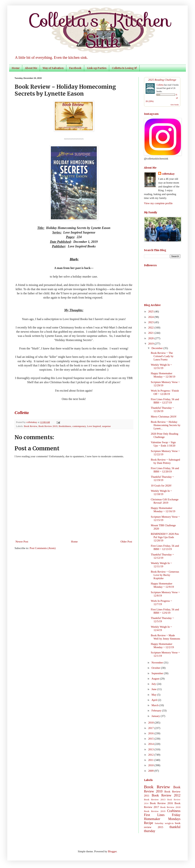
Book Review (31, 426)
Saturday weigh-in (164, 823)
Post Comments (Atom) (43, 548)
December (157, 348)
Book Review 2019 (48, 426)
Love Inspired (94, 426)
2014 (151, 744)
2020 (151, 338)
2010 (151, 765)
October (156, 668)
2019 (151, 344)
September (158, 673)
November (158, 663)
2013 (151, 749)
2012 (151, 755)
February (157, 711)
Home (16, 68)
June (154, 689)
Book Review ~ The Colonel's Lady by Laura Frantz (162, 356)
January (156, 716)
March (155, 705)
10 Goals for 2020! (161, 486)
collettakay (32, 422)
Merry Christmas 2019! (164, 417)
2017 (151, 728)
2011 (151, 760)
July (154, 684)
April (155, 700)
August (156, 679)
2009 (151, 771)
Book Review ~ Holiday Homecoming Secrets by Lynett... (166, 425)
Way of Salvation (53, 68)
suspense (106, 426)
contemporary (79, 426)
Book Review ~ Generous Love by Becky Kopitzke (165, 575)
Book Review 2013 (155, 799)
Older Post (126, 542)
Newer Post (22, 542)
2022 (151, 328)
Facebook (75, 68)
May (154, 695)
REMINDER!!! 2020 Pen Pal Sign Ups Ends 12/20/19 (165, 537)
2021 (151, 333)
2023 (151, 322)
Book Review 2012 (166, 795)
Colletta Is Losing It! (124, 68)
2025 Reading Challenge (162, 80)
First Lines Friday (162, 815)
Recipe (149, 823)
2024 (151, 317)
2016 (151, 733)
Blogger (112, 851)
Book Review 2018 (170, 807)
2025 (151, 311)
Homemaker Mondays (162, 819)
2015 (151, 739)
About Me (31, 68)
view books (175, 105)
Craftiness (174, 811)
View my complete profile (158, 203)
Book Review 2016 (161, 803)
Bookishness (65, 426)
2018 (151, 723)
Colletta (160, 85)
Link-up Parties (97, 68)
